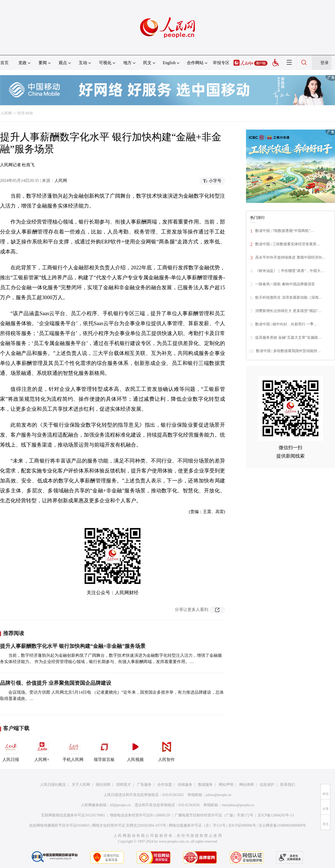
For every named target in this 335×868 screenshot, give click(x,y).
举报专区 (221, 63)
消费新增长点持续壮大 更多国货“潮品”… (288, 311)
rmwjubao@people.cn (238, 805)
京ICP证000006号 (242, 825)
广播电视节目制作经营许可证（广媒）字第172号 (214, 815)
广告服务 (144, 785)
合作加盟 (165, 785)
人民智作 (166, 750)
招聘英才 (124, 785)
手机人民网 (73, 750)
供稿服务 (185, 785)
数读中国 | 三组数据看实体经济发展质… (288, 244)
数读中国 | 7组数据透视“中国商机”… (285, 231)
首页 (4, 63)
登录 (325, 63)
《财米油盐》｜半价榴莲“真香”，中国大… (290, 271)
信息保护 (267, 785)
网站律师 (247, 785)
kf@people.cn (121, 805)
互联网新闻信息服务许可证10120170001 (73, 815)
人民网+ (42, 750)
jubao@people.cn (219, 795)
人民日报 (11, 750)
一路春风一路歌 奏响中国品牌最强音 (285, 284)
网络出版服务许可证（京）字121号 (197, 825)
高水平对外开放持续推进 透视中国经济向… (291, 257)
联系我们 (288, 785)
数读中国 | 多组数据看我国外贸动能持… (288, 351)
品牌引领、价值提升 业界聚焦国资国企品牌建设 (56, 683)
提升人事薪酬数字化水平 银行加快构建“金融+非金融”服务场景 (73, 646)
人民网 (6, 113)
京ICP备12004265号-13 (276, 815)
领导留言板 (104, 750)
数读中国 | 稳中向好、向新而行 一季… (286, 324)
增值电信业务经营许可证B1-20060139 (140, 815)
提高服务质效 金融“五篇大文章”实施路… (288, 338)
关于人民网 (81, 785)
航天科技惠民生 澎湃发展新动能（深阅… (289, 297)
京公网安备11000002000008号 (282, 825)
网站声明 (226, 785)
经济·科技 (25, 113)
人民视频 (135, 750)
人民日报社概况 (53, 785)
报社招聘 (103, 785)
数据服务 (205, 785)
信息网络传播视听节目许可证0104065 (59, 825)
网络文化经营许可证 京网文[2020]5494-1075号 (129, 825)
